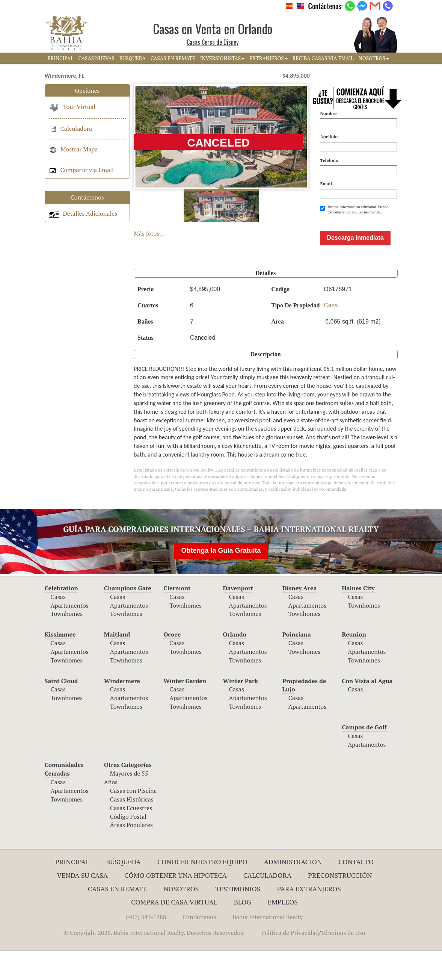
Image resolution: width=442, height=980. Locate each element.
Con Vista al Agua (367, 710)
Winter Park (240, 710)
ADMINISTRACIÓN (293, 891)
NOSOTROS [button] (374, 58)
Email (326, 184)
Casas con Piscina (134, 820)
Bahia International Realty (268, 946)
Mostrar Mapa (73, 149)
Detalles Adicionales (83, 213)
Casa (331, 335)
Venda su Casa (83, 904)
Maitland (117, 664)
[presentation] (377, 233)
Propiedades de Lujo (304, 715)
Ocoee (172, 664)
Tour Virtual (72, 107)
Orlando (235, 664)
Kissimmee (60, 664)
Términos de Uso (343, 962)
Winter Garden (185, 710)
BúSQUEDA (133, 58)
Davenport (238, 617)
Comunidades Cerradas (64, 798)
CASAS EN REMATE (173, 58)
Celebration (61, 617)
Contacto (356, 891)
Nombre (328, 113)
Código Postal (128, 846)
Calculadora (71, 129)
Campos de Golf (364, 756)
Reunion (354, 664)
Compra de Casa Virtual (174, 931)
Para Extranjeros (309, 918)
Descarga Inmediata (355, 267)
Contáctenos (199, 946)
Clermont (177, 617)
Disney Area (300, 617)
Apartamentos (70, 635)
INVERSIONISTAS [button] (223, 58)
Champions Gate (128, 617)
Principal (72, 891)
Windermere (122, 710)
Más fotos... (149, 233)
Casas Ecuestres (131, 837)
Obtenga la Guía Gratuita (221, 580)
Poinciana (297, 664)
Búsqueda (123, 891)
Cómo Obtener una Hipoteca (176, 904)
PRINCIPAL (61, 58)
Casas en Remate (117, 918)
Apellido (329, 137)
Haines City (358, 617)
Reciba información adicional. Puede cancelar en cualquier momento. (354, 209)
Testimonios (238, 918)
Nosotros (181, 918)
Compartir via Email (81, 170)
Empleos (283, 931)
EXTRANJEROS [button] (268, 58)
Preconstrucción (340, 904)
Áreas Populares (131, 854)
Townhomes (67, 643)
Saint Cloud (61, 710)
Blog (243, 931)
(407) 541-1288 (146, 946)
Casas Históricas (132, 829)
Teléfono (329, 160)
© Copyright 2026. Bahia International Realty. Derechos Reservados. (154, 962)
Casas (58, 626)
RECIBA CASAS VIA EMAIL (323, 58)
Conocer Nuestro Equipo (202, 891)
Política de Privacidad (290, 962)
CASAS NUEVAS (96, 58)
